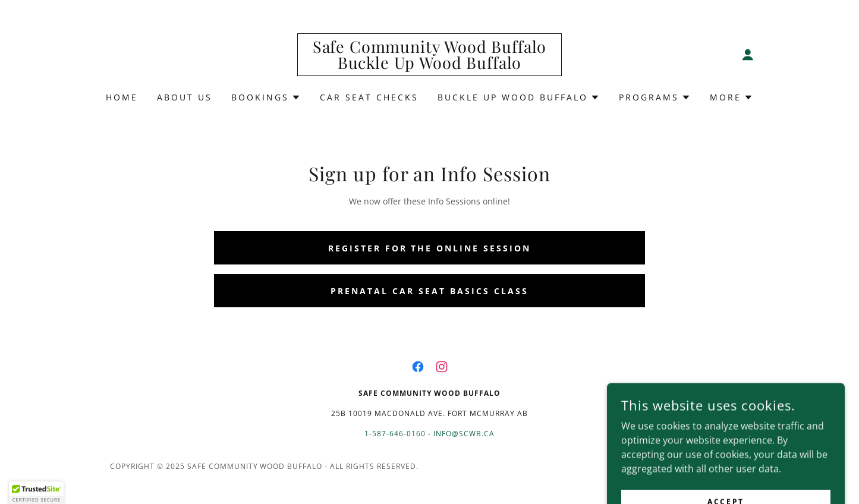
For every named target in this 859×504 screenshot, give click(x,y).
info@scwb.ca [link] (464, 434)
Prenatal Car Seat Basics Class (429, 291)
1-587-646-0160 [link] (395, 434)
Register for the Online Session (430, 248)
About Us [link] (185, 97)
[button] (748, 55)
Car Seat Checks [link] (369, 97)
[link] (429, 65)
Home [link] (122, 97)
